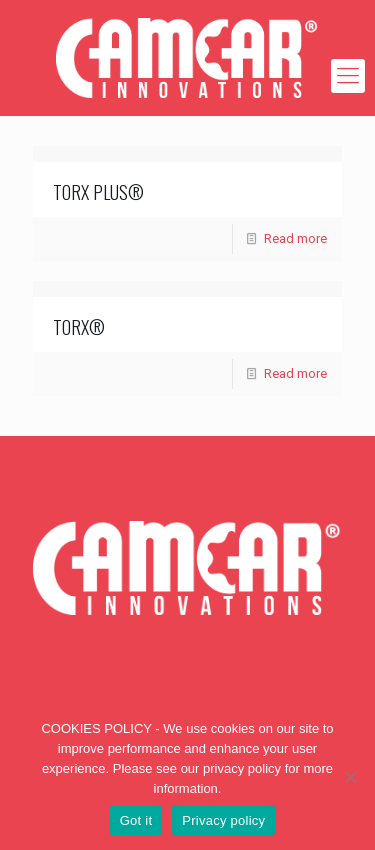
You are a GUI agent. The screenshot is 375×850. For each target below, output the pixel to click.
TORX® (79, 327)
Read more (295, 238)
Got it (136, 820)
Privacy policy (223, 820)
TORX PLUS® (98, 192)
